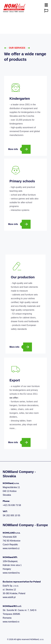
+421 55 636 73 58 (12, 505)
